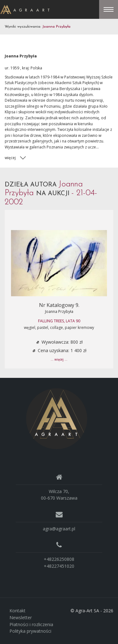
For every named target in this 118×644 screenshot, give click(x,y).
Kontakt (17, 611)
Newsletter (21, 617)
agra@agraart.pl (59, 529)
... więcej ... (59, 359)
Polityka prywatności (30, 631)
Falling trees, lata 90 (59, 321)
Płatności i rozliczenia (31, 624)
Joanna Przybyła (59, 311)
